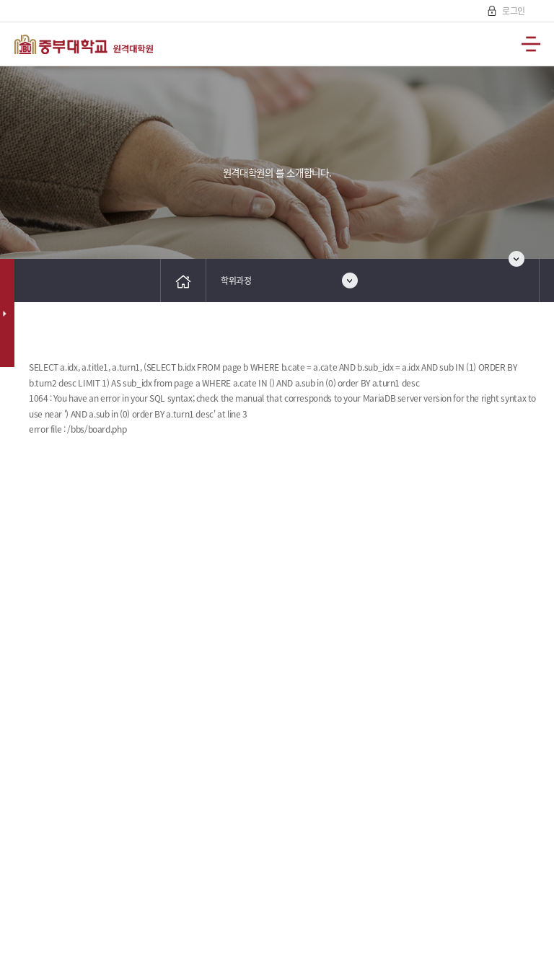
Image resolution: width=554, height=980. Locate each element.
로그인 (513, 11)
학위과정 (236, 281)
